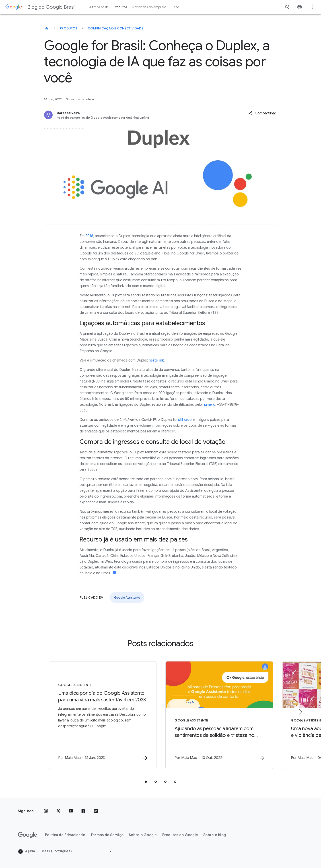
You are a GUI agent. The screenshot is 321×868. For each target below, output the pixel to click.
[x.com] (58, 811)
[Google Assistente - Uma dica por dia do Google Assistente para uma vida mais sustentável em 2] (102, 715)
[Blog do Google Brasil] (47, 28)
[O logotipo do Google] (27, 835)
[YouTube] (71, 811)
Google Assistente (127, 597)
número (209, 405)
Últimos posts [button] (99, 7)
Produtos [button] (120, 7)
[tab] (146, 782)
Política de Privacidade (65, 835)
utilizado (185, 420)
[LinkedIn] (96, 811)
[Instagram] (46, 811)
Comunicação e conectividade (116, 28)
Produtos (69, 28)
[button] (262, 113)
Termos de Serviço (107, 835)
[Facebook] (83, 811)
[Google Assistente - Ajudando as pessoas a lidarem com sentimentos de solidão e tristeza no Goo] (219, 715)
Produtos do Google (180, 835)
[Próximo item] (300, 712)
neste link (156, 360)
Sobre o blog (215, 835)
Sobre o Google (143, 835)
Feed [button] (176, 7)
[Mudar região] (77, 851)
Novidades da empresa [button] (149, 7)
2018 (89, 236)
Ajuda (27, 851)
